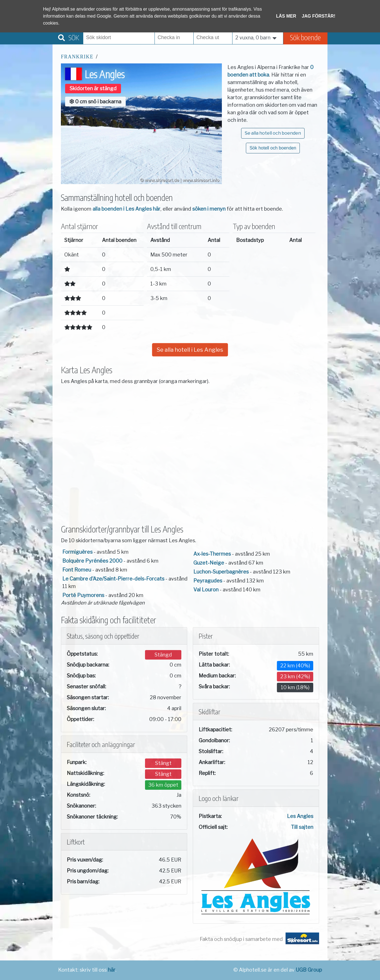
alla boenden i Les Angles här (126, 209)
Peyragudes (208, 581)
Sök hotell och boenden (273, 148)
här (112, 970)
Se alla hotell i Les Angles (190, 350)
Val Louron (206, 590)
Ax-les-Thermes (212, 554)
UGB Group (309, 970)
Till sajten (302, 827)
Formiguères (77, 552)
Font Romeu (77, 570)
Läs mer (286, 16)
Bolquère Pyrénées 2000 (92, 561)
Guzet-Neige (209, 563)
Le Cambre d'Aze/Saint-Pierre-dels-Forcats (113, 579)
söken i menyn (209, 209)
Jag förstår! (319, 16)
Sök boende (305, 37)
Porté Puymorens (83, 595)
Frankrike (77, 57)
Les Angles (300, 816)
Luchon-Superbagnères (221, 572)
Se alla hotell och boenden (273, 133)
